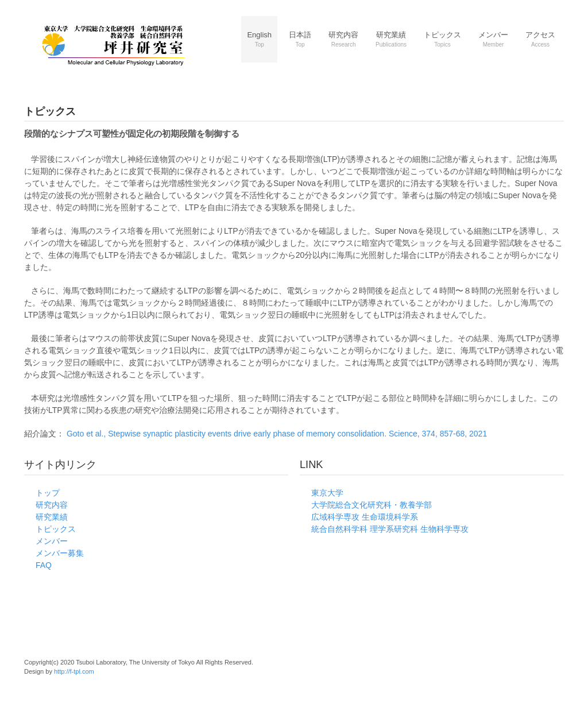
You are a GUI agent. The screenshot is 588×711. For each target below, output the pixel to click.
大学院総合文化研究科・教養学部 (372, 505)
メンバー (52, 541)
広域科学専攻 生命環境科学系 (365, 517)
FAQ (44, 565)
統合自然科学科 (339, 529)
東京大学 (327, 493)
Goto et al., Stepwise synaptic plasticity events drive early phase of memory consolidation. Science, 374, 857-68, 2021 (281, 434)
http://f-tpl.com (74, 671)
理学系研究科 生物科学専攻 (419, 529)
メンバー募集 (60, 553)
